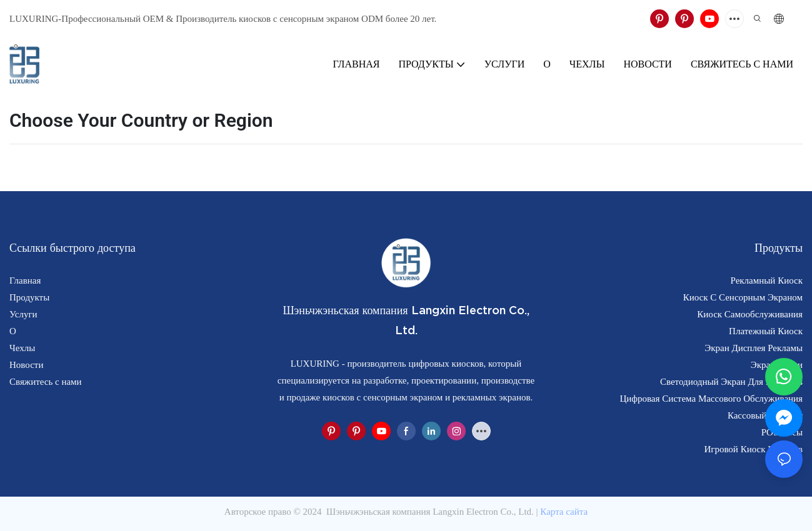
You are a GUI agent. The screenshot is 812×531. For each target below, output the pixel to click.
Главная (25, 280)
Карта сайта (564, 512)
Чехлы (22, 348)
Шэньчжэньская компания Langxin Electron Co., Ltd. (430, 512)
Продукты (29, 297)
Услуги (23, 314)
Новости (26, 365)
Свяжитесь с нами (46, 382)
